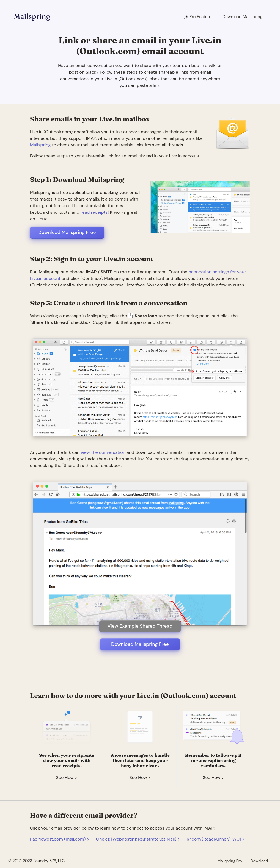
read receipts (94, 212)
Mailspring (32, 16)
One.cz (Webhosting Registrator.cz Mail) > (138, 839)
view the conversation (103, 452)
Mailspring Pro (230, 861)
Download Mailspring (242, 17)
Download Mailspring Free (67, 232)
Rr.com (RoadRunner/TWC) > (216, 839)
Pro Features (198, 17)
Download (259, 861)
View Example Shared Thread (140, 626)
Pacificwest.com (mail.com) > (60, 839)
